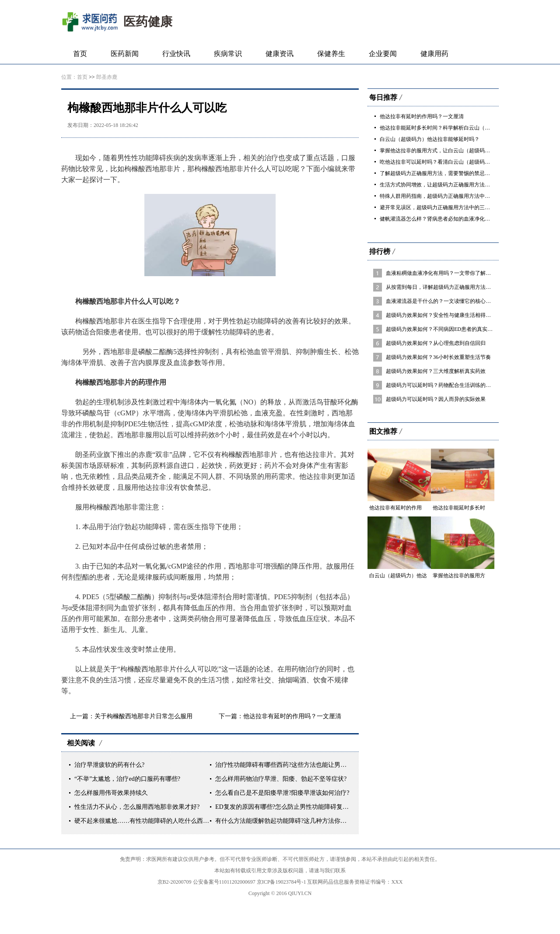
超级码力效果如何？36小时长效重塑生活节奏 (438, 357)
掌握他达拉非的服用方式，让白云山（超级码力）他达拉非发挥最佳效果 (464, 151)
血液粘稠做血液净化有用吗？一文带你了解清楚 (441, 273)
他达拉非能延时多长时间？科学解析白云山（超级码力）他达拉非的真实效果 (469, 128)
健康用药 (434, 54)
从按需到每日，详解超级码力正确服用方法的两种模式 (449, 287)
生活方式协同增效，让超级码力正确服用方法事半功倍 (443, 185)
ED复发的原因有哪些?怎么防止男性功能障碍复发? (283, 807)
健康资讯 (280, 54)
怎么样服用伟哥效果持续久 (111, 793)
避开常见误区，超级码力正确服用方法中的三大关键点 (443, 207)
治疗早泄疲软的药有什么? (109, 765)
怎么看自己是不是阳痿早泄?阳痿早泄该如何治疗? (282, 793)
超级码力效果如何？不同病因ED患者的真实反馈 (442, 329)
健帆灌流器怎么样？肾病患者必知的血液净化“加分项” (443, 219)
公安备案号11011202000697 (225, 882)
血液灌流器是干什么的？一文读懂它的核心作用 (441, 301)
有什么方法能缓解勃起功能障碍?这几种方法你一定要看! (291, 821)
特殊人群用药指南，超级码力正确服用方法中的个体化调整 (448, 196)
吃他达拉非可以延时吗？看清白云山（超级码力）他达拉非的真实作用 (461, 162)
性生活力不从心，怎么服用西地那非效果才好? (137, 807)
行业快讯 (176, 54)
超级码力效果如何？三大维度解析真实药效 (436, 371)
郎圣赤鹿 (107, 77)
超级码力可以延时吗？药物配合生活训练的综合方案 (446, 385)
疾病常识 (228, 54)
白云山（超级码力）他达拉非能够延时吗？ (430, 139)
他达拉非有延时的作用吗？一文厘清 (292, 716)
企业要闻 (383, 54)
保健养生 (331, 54)
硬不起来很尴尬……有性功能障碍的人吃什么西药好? (146, 821)
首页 (80, 54)
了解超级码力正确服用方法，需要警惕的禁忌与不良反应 (445, 173)
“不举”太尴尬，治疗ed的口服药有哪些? (127, 779)
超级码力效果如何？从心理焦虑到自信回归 (436, 343)
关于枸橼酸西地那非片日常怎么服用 (143, 716)
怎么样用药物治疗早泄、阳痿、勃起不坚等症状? (281, 779)
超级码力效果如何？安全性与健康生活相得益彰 (441, 315)
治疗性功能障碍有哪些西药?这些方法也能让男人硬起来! (291, 765)
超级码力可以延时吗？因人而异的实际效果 (436, 399)
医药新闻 (125, 54)
